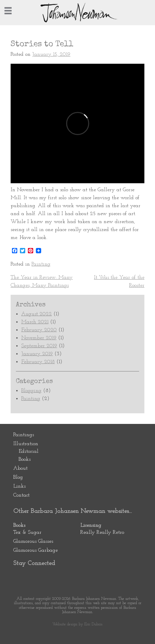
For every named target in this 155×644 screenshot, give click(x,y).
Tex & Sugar (27, 532)
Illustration (26, 444)
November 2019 (39, 338)
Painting (41, 264)
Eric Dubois (93, 624)
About (20, 468)
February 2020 (39, 330)
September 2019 (39, 346)
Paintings (24, 435)
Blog (18, 477)
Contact (21, 495)
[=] (8, 11)
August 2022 (37, 314)
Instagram (60, 577)
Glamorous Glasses (33, 541)
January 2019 (37, 354)
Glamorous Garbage (36, 550)
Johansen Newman (78, 13)
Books (25, 459)
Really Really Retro (102, 532)
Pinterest (21, 577)
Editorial (29, 451)
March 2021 (35, 322)
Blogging (31, 391)
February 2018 (38, 362)
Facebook (40, 577)
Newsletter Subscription (80, 577)
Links (19, 486)
